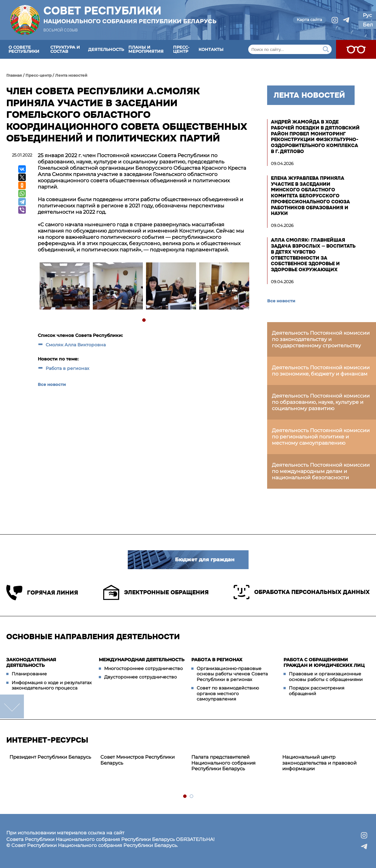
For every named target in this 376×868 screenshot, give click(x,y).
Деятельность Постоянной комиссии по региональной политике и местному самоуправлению (321, 437)
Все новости (52, 384)
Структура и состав (65, 49)
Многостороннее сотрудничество (143, 668)
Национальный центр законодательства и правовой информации (319, 763)
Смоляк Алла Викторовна (76, 345)
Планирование (29, 674)
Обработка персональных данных (302, 592)
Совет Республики (130, 15)
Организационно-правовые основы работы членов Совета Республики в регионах (232, 674)
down (12, 706)
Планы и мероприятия (146, 49)
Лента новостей (71, 75)
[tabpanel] (64, 287)
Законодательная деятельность (31, 662)
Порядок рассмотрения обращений (317, 691)
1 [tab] (144, 320)
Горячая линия (42, 593)
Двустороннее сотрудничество (140, 677)
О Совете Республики (24, 49)
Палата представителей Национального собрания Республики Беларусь (223, 763)
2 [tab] (192, 797)
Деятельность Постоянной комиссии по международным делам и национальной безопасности (321, 471)
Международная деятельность (142, 660)
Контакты (211, 49)
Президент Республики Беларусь (50, 757)
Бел (368, 25)
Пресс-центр (181, 49)
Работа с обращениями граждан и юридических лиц (324, 662)
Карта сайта (309, 19)
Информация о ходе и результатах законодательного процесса (52, 685)
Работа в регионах (67, 368)
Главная (14, 75)
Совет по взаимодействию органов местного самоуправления (228, 693)
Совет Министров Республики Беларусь (137, 760)
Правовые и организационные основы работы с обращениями (326, 677)
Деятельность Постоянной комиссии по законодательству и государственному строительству (321, 339)
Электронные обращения (156, 592)
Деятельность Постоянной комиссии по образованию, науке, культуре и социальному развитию (321, 402)
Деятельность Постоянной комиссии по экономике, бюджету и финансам (321, 371)
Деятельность (106, 49)
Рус (367, 15)
